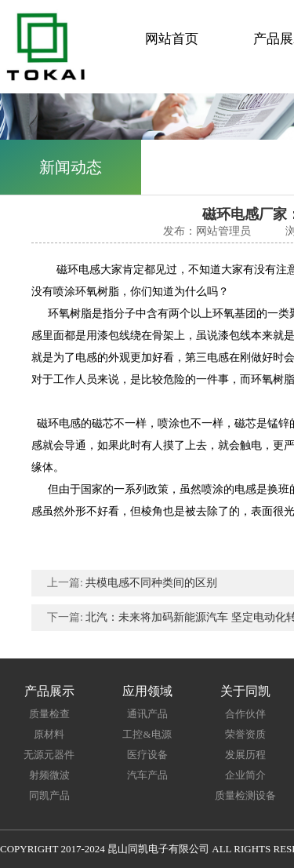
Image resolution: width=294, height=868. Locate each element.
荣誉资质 (245, 734)
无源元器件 (49, 755)
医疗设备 (147, 755)
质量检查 (49, 714)
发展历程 (245, 755)
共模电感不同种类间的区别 (151, 583)
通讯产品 (147, 714)
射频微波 (49, 775)
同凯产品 (49, 795)
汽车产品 (147, 775)
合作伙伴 (245, 714)
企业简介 (245, 775)
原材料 (49, 734)
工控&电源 (147, 734)
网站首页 (172, 39)
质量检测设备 (245, 795)
